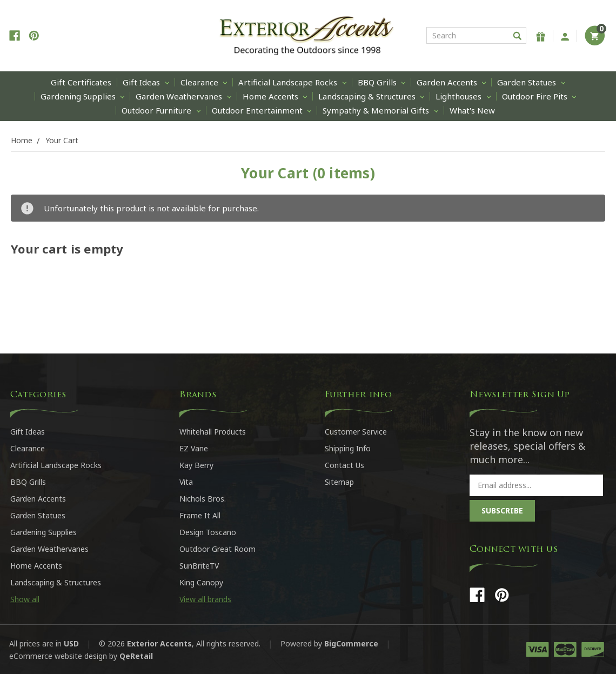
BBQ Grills (381, 82)
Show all (25, 599)
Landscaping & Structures (371, 96)
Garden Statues (531, 82)
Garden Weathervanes (183, 96)
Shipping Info (348, 448)
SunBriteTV (199, 566)
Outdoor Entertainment (262, 110)
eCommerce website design (58, 656)
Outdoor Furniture (161, 110)
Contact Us (344, 465)
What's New (472, 110)
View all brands (205, 599)
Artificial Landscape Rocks (292, 82)
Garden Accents (451, 82)
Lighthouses (463, 96)
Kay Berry (196, 465)
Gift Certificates (81, 82)
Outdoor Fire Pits (539, 96)
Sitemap (339, 482)
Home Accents (275, 96)
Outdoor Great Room (217, 549)
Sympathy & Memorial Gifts (380, 110)
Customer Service (356, 432)
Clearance (204, 82)
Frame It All (200, 515)
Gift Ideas (146, 82)
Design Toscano (208, 532)
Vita (186, 482)
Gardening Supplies (82, 96)
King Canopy (201, 582)
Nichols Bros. (203, 499)
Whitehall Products (213, 432)
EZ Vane (194, 448)
